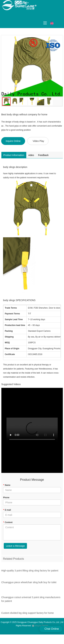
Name (7, 485)
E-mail (7, 510)
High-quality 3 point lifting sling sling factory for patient (30, 571)
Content (8, 522)
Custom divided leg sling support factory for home (28, 614)
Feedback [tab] (43, 155)
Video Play (38, 141)
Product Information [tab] (14, 155)
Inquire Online (13, 141)
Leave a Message (15, 546)
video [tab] (31, 155)
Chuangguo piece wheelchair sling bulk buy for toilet (29, 583)
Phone (6, 498)
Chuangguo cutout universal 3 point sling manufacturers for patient (31, 600)
